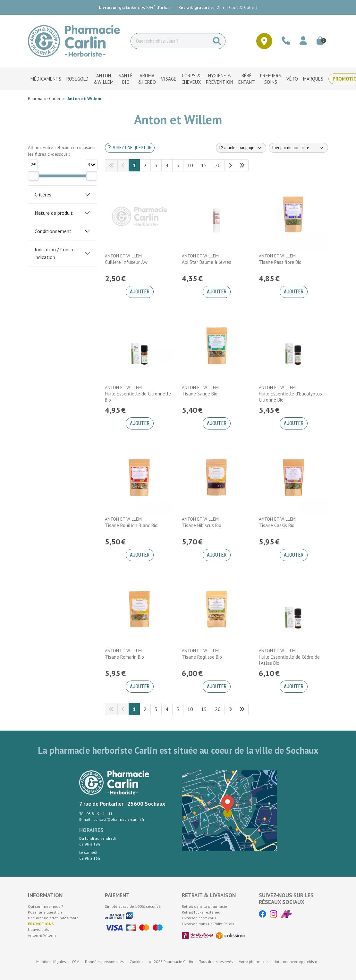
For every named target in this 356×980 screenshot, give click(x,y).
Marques (313, 79)
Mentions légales (51, 962)
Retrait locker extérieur (202, 912)
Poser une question (45, 912)
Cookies (136, 962)
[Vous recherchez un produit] (170, 41)
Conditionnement (53, 231)
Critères (43, 195)
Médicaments (46, 79)
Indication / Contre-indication (56, 253)
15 (204, 165)
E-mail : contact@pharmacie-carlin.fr (112, 819)
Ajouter (140, 292)
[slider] (33, 176)
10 (190, 165)
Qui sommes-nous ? (46, 906)
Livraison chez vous (199, 918)
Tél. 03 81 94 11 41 (96, 814)
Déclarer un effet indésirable (53, 918)
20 (218, 165)
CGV (75, 962)
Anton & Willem (42, 935)
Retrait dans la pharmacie (204, 906)
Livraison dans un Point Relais (208, 924)
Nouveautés (38, 929)
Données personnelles (104, 962)
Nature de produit (54, 213)
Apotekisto (278, 962)
